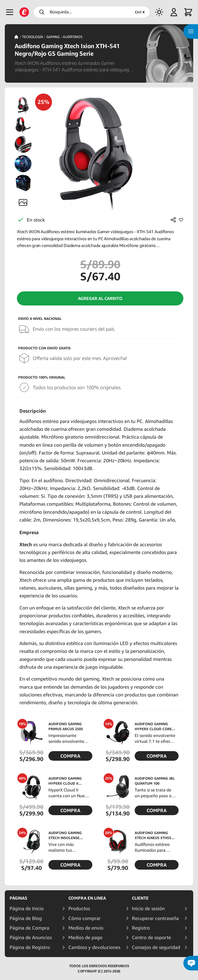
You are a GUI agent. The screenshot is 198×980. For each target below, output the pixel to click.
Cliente (140, 898)
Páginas (18, 898)
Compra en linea (87, 898)
